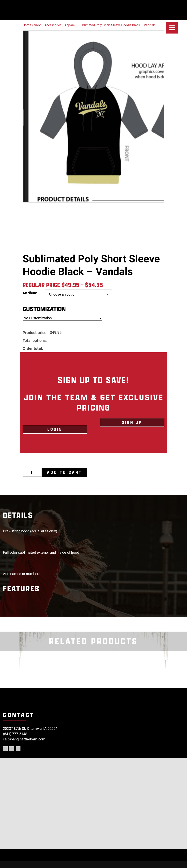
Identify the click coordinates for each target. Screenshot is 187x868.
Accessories (53, 25)
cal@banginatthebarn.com (24, 739)
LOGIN (55, 429)
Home (27, 25)
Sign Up (132, 422)
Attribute (30, 293)
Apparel (70, 25)
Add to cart (65, 472)
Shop (38, 25)
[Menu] (172, 28)
